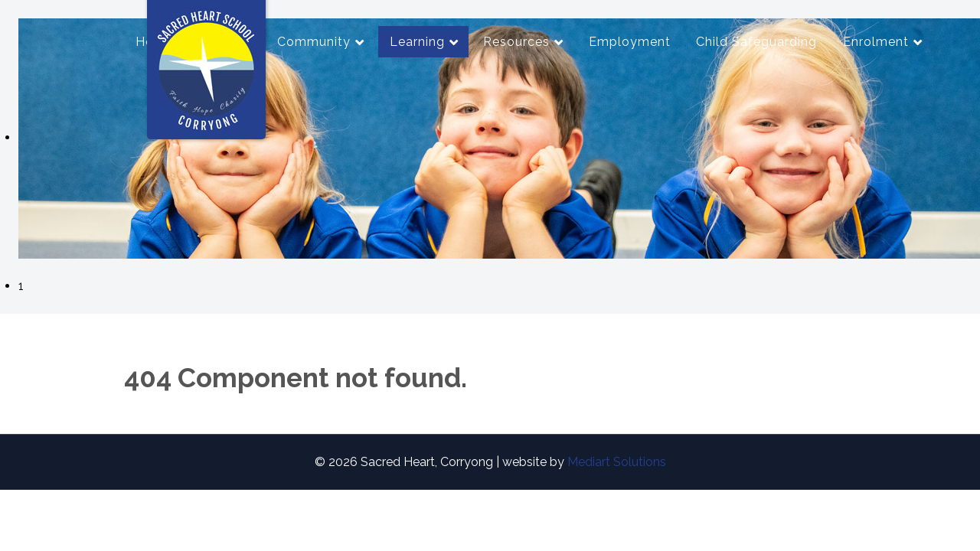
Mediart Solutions (617, 462)
